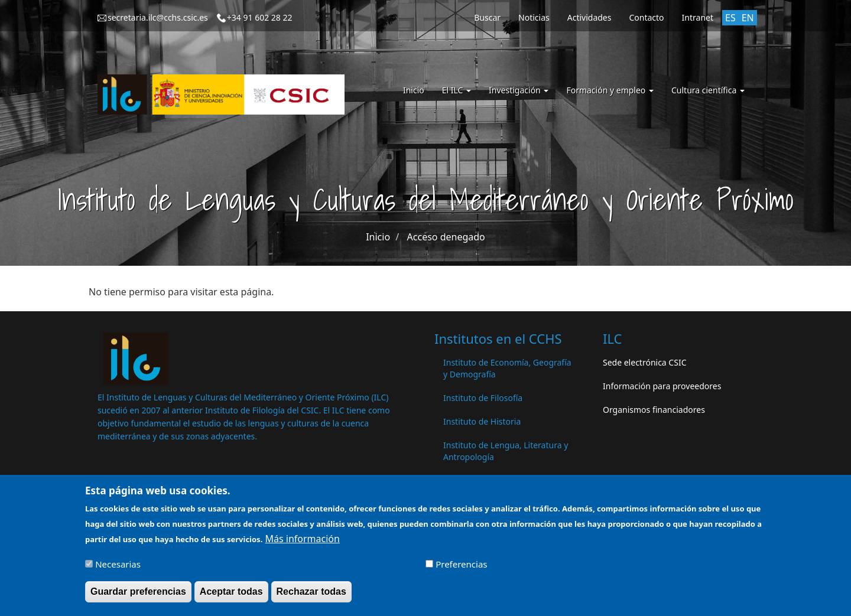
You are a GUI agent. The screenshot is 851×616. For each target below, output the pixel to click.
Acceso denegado (446, 237)
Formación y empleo (610, 90)
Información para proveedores (662, 386)
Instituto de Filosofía (483, 398)
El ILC (457, 90)
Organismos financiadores (654, 410)
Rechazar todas (311, 596)
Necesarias (118, 568)
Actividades (589, 17)
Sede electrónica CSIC (644, 362)
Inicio (414, 90)
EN (748, 18)
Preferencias (461, 568)
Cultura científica (708, 90)
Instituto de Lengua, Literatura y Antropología (506, 451)
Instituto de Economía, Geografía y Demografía (507, 368)
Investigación (519, 90)
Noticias (534, 17)
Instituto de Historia (482, 421)
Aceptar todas (231, 596)
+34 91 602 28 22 (260, 17)
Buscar (487, 17)
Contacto (646, 17)
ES (730, 18)
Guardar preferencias (138, 596)
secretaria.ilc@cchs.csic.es (158, 17)
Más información (302, 543)
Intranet (698, 17)
